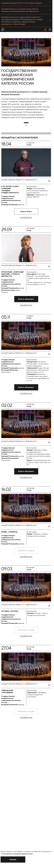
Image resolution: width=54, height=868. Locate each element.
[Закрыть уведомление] (13, 860)
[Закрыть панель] (50, 3)
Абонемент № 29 (26, 305)
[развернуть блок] (26, 124)
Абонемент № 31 (26, 218)
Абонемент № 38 (26, 557)
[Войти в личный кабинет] (45, 30)
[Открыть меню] (50, 30)
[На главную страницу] (21, 30)
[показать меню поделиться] (49, 181)
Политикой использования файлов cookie (17, 854)
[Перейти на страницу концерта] (26, 196)
